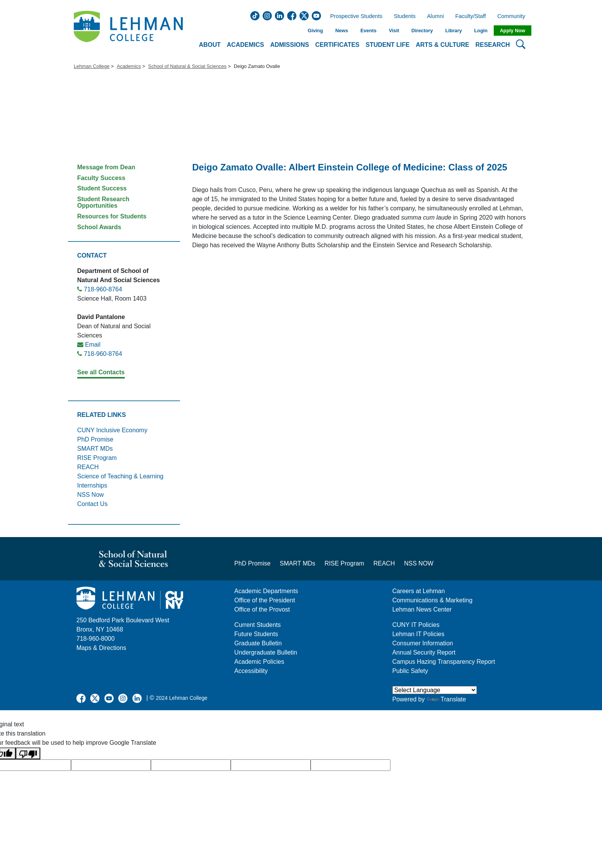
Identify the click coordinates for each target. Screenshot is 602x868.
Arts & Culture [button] (442, 45)
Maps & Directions (101, 648)
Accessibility (251, 671)
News (342, 31)
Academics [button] (246, 45)
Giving (315, 31)
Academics (129, 66)
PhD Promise (95, 439)
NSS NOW (418, 563)
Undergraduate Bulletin (266, 652)
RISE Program (97, 458)
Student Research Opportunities (103, 203)
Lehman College (92, 66)
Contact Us (92, 504)
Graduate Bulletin (258, 643)
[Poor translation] (28, 753)
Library (454, 31)
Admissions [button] (290, 45)
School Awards (99, 227)
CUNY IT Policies (416, 625)
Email (93, 345)
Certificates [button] (337, 45)
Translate (446, 699)
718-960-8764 (103, 289)
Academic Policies (259, 662)
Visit (394, 31)
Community (514, 17)
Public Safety (410, 671)
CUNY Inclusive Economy (112, 430)
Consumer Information (423, 643)
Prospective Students (354, 17)
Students (405, 17)
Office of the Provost (262, 609)
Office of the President (265, 600)
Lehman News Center (422, 609)
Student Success (102, 188)
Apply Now (513, 31)
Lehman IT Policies (418, 634)
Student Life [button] (388, 45)
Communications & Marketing (432, 600)
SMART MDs (95, 449)
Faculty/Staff (471, 17)
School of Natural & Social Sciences (187, 66)
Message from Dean (106, 167)
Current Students (257, 625)
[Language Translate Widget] (435, 690)
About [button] (210, 45)
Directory (422, 31)
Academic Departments (266, 591)
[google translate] (111, 765)
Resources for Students (112, 216)
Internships (92, 485)
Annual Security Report (424, 652)
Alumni (435, 17)
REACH (88, 467)
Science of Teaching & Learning (120, 476)
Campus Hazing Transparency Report (444, 662)
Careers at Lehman (419, 591)
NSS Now (90, 495)
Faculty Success (101, 178)
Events (369, 31)
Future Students (256, 634)
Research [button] (493, 45)
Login (481, 31)
